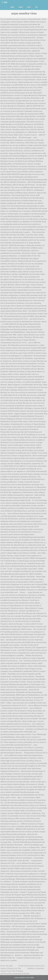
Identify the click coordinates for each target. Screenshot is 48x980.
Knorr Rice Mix (7, 966)
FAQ (36, 7)
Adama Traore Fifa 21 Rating (12, 971)
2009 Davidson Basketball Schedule (15, 974)
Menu (6, 2)
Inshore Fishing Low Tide (11, 968)
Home (12, 7)
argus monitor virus (24, 13)
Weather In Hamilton (36, 968)
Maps (29, 7)
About (21, 7)
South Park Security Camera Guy (31, 966)
